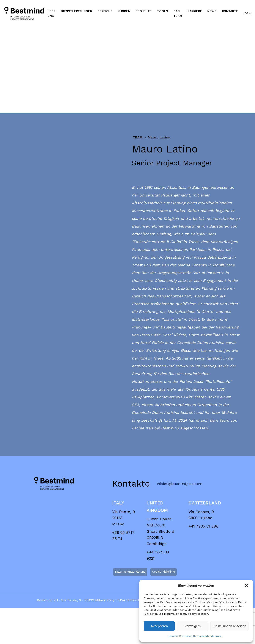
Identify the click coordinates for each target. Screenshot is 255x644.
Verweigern (193, 626)
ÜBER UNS (51, 13)
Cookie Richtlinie (164, 572)
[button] (246, 586)
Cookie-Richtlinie (180, 636)
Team (138, 137)
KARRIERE (195, 11)
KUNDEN (124, 11)
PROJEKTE (144, 11)
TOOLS (163, 11)
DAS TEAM (178, 13)
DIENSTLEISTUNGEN (76, 11)
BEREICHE (105, 11)
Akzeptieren (159, 626)
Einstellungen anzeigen (229, 626)
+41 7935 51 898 (203, 526)
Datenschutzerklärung (207, 636)
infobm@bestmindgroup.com (180, 484)
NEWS (212, 11)
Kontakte (230, 11)
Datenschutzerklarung (130, 572)
